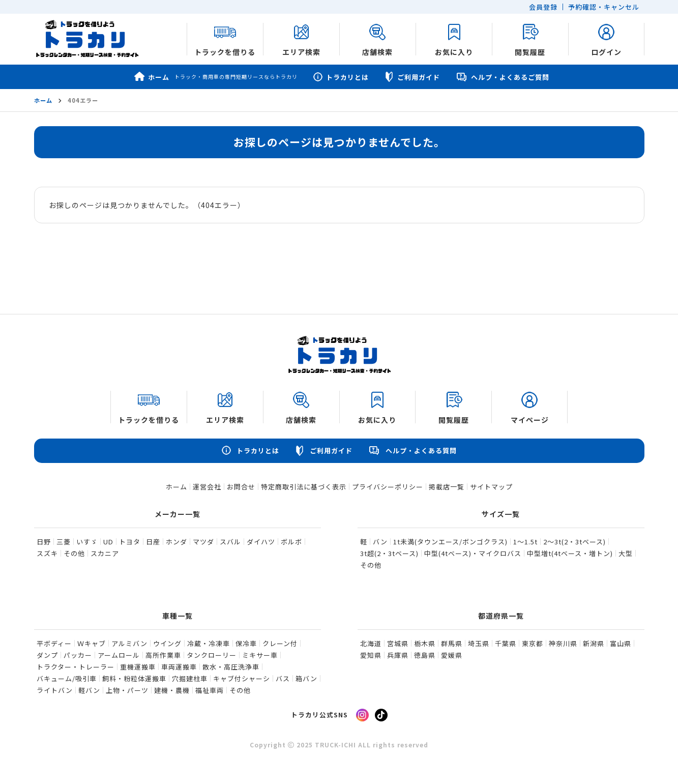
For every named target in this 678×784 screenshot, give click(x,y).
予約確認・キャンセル (604, 7)
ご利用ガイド (412, 77)
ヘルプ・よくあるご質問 (502, 77)
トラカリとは (341, 77)
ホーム (216, 77)
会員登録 (543, 7)
